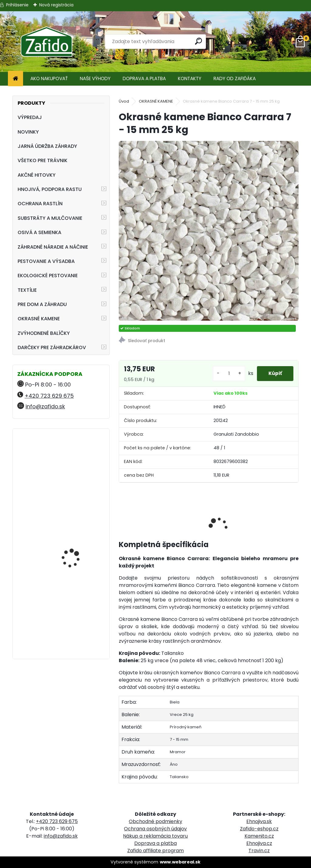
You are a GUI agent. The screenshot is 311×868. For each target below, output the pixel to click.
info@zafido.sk (45, 406)
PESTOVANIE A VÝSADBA (46, 261)
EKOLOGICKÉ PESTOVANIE (48, 276)
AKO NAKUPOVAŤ (49, 78)
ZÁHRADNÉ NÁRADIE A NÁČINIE (53, 247)
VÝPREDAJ (30, 117)
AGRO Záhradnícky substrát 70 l (73, 590)
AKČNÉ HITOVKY (37, 175)
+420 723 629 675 (49, 396)
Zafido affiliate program (155, 851)
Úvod (124, 101)
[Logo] (46, 42)
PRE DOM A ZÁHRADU (42, 304)
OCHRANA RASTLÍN (40, 204)
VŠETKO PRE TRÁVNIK (43, 160)
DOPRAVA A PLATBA (144, 78)
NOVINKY (28, 132)
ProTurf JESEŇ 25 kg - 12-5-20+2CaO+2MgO (76, 519)
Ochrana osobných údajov (155, 829)
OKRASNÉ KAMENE (39, 319)
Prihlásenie (17, 5)
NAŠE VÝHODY (95, 78)
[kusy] (227, 374)
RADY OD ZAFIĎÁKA (235, 78)
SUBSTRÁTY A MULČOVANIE (50, 218)
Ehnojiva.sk (259, 821)
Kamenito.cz (259, 836)
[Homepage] (15, 79)
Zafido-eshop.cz (259, 829)
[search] (198, 41)
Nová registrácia (56, 5)
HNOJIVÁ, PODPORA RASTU (50, 189)
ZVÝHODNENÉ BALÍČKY (44, 333)
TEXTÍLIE (27, 290)
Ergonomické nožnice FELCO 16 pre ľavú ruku (76, 460)
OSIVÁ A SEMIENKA (39, 232)
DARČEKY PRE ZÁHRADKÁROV (52, 347)
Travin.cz (259, 851)
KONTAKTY (190, 78)
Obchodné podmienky (155, 821)
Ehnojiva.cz (259, 843)
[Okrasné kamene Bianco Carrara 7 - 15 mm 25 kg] (209, 231)
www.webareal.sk (180, 862)
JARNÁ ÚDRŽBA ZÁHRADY (47, 146)
